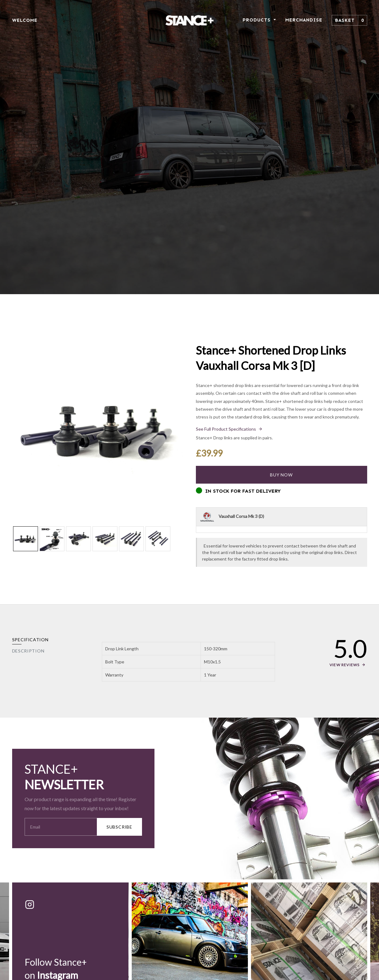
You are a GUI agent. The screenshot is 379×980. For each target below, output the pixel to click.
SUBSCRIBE (119, 827)
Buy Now (281, 475)
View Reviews (344, 665)
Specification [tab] (30, 640)
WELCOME (25, 20)
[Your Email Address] (61, 827)
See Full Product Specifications (226, 429)
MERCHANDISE (304, 20)
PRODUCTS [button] (257, 20)
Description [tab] (28, 651)
